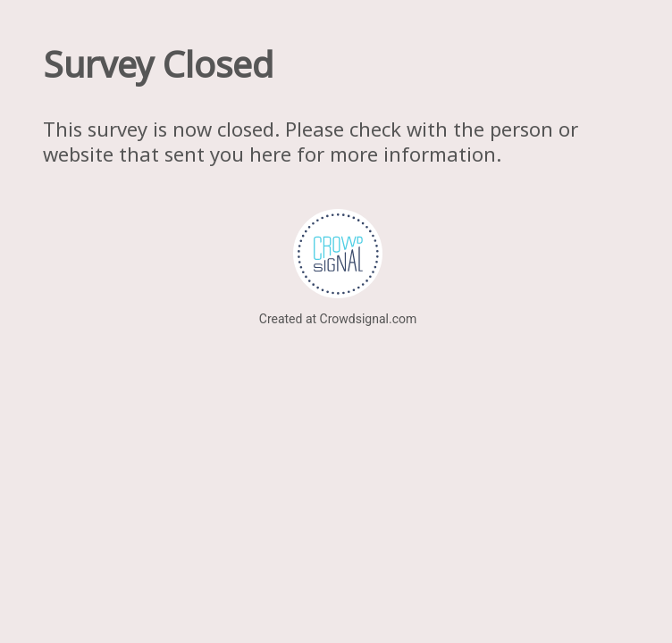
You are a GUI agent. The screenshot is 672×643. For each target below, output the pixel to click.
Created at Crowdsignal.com (338, 319)
